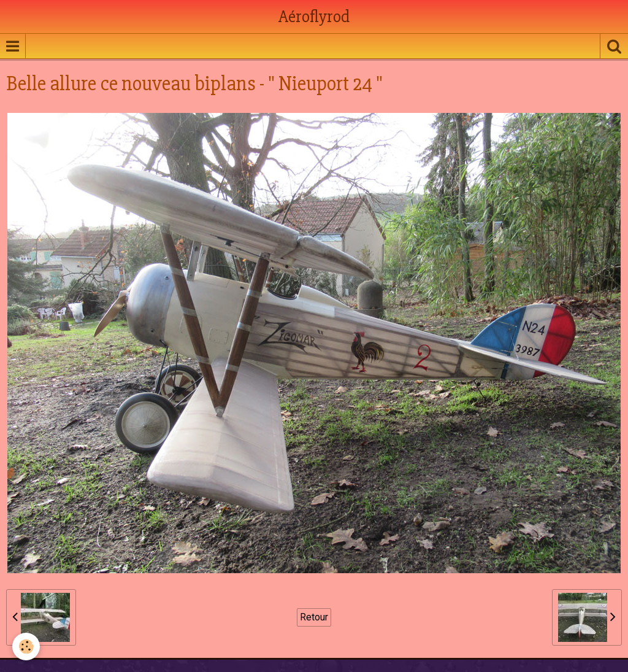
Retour (314, 617)
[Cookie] (26, 647)
